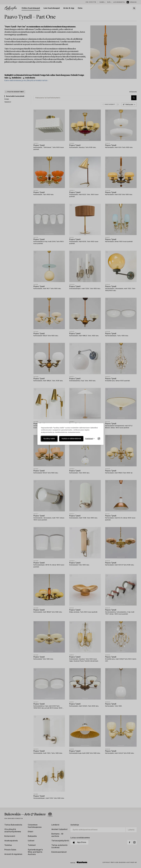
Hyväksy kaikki (49, 439)
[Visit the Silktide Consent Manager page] (99, 439)
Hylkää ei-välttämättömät (71, 439)
